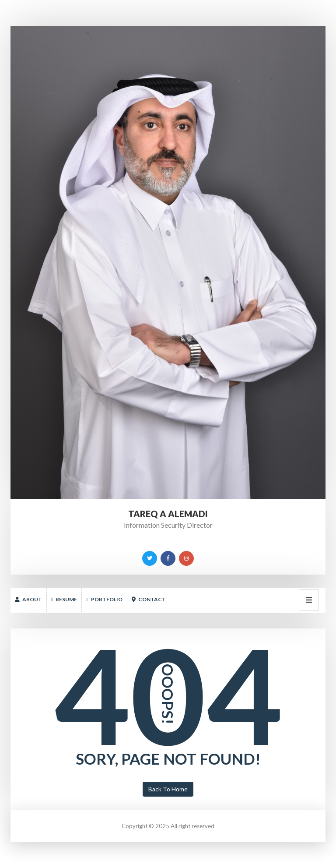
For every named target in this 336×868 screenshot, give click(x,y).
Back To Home (168, 789)
